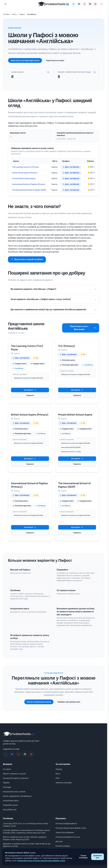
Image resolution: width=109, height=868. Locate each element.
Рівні (57, 778)
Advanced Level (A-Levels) (71, 452)
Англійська (18, 368)
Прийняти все (98, 857)
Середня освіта (19, 364)
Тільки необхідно (83, 857)
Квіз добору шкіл (10, 810)
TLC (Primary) (67, 346)
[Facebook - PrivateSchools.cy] (79, 4)
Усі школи (7, 769)
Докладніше (30, 390)
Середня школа (37, 364)
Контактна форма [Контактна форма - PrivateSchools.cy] (63, 846)
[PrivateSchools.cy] (54, 4)
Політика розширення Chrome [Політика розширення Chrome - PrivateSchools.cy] (68, 837)
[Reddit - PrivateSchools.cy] (95, 4)
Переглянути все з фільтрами (83, 328)
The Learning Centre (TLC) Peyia (25, 167)
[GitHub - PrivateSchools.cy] (90, 4)
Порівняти (30, 395)
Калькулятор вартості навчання (16, 778)
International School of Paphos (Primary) (29, 184)
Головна (6, 14)
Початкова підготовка (69, 365)
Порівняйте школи (10, 805)
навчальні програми (64, 783)
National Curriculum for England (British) (29, 378)
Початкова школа (67, 360)
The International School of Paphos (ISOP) (29, 190)
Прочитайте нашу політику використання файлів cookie (41, 861)
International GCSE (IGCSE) (71, 447)
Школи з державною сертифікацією (17, 796)
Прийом (6, 783)
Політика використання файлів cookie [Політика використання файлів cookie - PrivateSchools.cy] (71, 828)
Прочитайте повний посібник (27, 259)
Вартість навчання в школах (14, 774)
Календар (7, 787)
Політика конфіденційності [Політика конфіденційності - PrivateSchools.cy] (66, 824)
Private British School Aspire (24, 178)
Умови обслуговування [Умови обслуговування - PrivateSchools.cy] (65, 832)
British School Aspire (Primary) (25, 173)
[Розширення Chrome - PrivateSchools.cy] (73, 4)
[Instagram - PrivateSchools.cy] (84, 4)
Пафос (22, 14)
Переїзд (59, 769)
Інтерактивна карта (11, 801)
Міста (14, 14)
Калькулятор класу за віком (14, 792)
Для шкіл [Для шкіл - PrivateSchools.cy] (59, 841)
